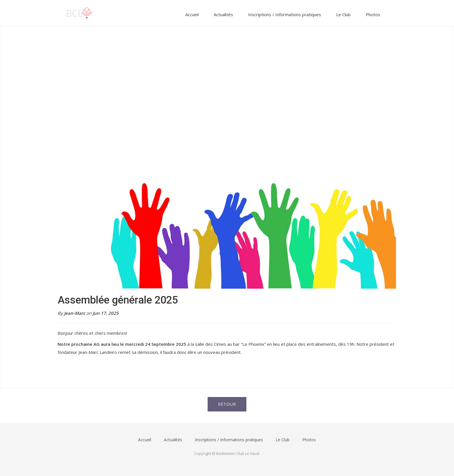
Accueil (192, 14)
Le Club (343, 14)
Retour (227, 404)
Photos (373, 14)
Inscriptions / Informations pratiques (285, 14)
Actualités (223, 14)
